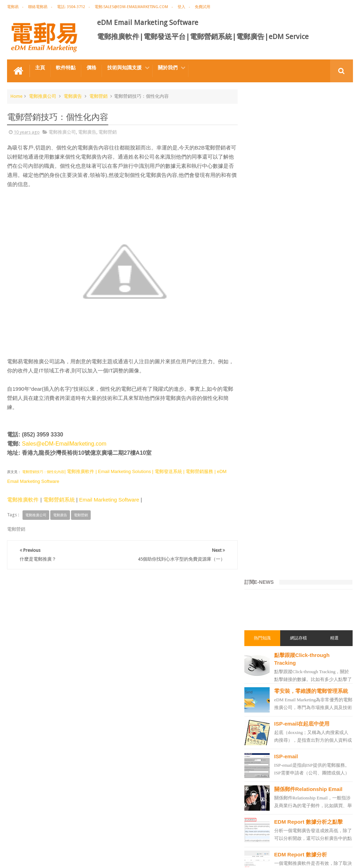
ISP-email (291, 270)
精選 (335, 149)
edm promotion (270, 750)
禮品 (180, 809)
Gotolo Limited (67, 857)
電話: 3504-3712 (71, 7)
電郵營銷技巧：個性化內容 (43, 472)
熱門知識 (266, 149)
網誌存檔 (301, 149)
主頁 (40, 68)
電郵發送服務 (267, 712)
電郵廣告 (73, 96)
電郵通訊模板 (267, 624)
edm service (266, 738)
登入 (181, 7)
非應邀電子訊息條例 (273, 763)
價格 (91, 68)
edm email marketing (275, 598)
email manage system (275, 725)
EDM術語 (263, 497)
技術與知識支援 (124, 68)
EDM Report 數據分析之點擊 (313, 336)
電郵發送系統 (267, 636)
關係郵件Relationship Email (313, 303)
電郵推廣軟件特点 (30, 836)
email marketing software (279, 548)
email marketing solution (278, 586)
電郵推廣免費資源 (271, 522)
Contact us (335, 836)
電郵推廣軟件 (23, 500)
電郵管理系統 (267, 662)
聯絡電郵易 (38, 7)
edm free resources (273, 776)
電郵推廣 (263, 484)
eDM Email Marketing (332, 857)
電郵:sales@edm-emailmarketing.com (131, 7)
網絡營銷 (263, 510)
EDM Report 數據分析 (306, 368)
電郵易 (13, 7)
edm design (265, 573)
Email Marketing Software (109, 500)
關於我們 (168, 68)
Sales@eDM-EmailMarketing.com (64, 444)
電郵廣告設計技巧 (76, 836)
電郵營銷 (98, 96)
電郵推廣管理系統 (271, 674)
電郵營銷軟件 (267, 649)
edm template (267, 700)
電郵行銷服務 (267, 611)
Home (17, 96)
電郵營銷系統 (59, 500)
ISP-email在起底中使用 (307, 238)
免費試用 (202, 7)
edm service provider (274, 687)
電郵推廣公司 (43, 96)
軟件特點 (66, 68)
